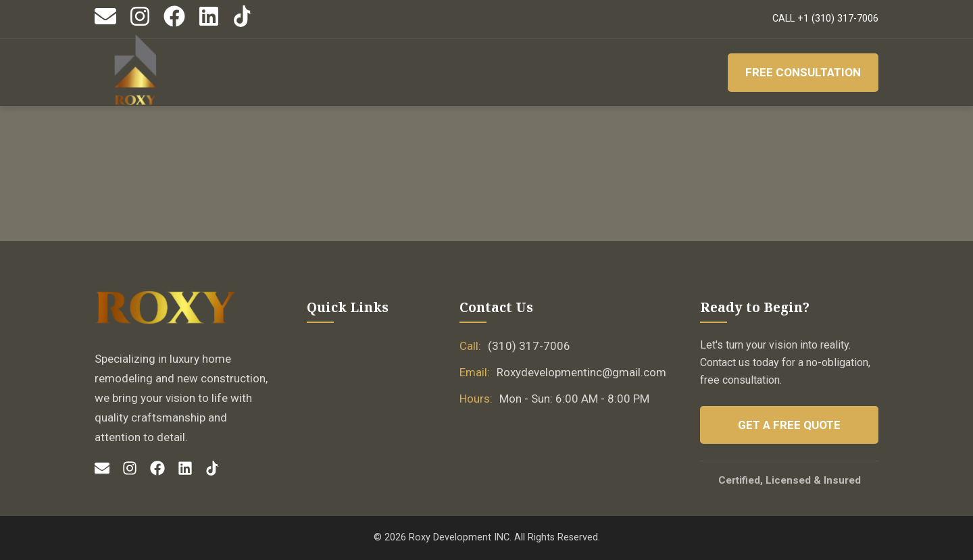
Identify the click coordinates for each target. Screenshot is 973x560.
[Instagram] (140, 24)
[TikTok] (243, 24)
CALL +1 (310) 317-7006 (825, 19)
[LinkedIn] (209, 24)
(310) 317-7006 (529, 346)
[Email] (105, 24)
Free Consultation (803, 72)
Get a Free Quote (789, 425)
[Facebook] (174, 24)
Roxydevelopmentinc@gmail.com (581, 372)
